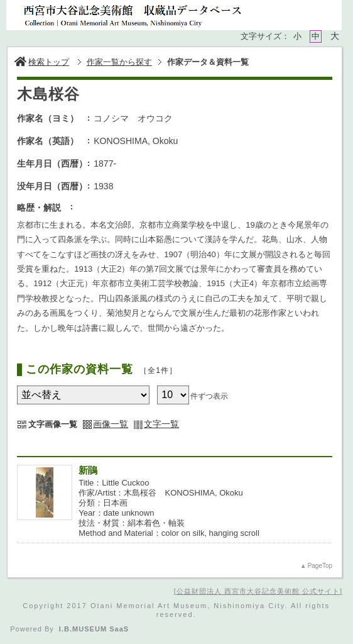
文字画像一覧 (53, 424)
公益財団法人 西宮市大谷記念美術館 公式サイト (258, 591)
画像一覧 (111, 424)
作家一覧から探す (119, 62)
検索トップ (42, 62)
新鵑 (88, 470)
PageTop (320, 566)
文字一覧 (161, 424)
